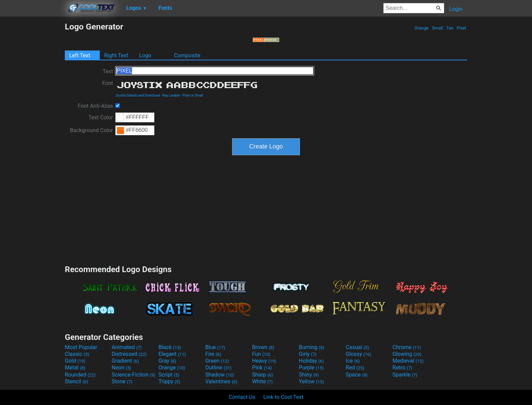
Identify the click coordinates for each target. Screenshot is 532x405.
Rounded (80, 375)
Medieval (408, 361)
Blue (215, 347)
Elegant (172, 354)
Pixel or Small (193, 95)
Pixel (461, 28)
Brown (263, 347)
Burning (312, 347)
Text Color (101, 117)
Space (357, 375)
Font (108, 83)
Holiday (311, 361)
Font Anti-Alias (95, 106)
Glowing (407, 354)
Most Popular (81, 347)
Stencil (76, 381)
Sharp (263, 375)
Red (355, 368)
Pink (262, 368)
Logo (145, 55)
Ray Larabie (171, 95)
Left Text (80, 55)
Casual (357, 347)
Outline (218, 368)
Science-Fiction (134, 375)
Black (170, 347)
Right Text (116, 55)
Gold (75, 361)
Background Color (91, 130)
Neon (121, 368)
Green (217, 361)
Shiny (309, 375)
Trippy (169, 381)
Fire (213, 354)
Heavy (264, 361)
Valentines (221, 381)
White (262, 381)
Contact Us (242, 397)
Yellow (311, 381)
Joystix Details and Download (138, 95)
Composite (187, 55)
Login (456, 9)
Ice (353, 361)
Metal (75, 368)
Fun (261, 354)
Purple (311, 368)
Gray (167, 361)
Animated (127, 347)
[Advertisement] (32, 123)
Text (108, 71)
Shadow (220, 375)
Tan (450, 28)
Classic (77, 354)
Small (438, 28)
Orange (421, 28)
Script (169, 375)
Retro (402, 368)
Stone (122, 381)
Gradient (125, 361)
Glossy (359, 354)
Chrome (407, 347)
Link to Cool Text (283, 397)
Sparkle (405, 375)
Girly (308, 354)
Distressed (129, 354)
